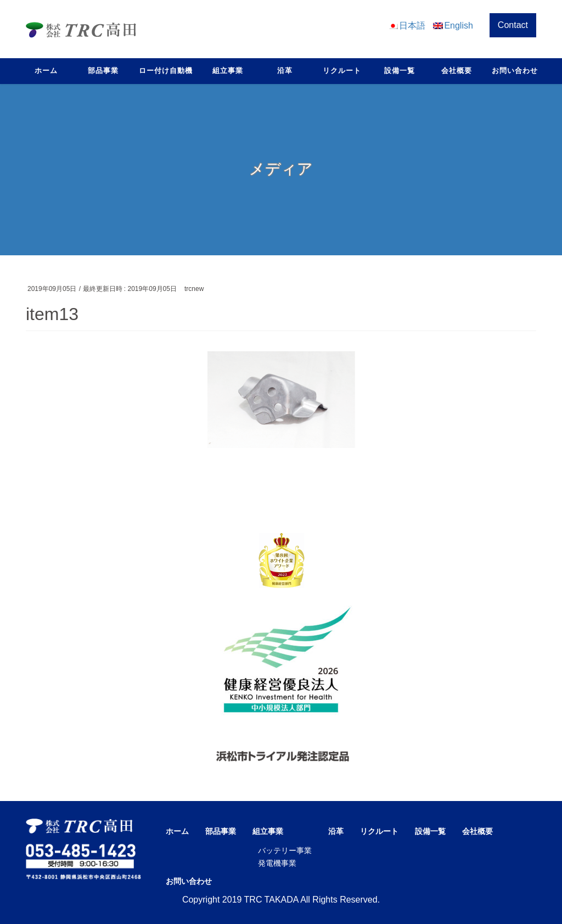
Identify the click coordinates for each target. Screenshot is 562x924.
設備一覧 (430, 831)
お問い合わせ (189, 881)
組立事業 (268, 831)
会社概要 (477, 831)
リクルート (379, 831)
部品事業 (221, 831)
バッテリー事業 (285, 850)
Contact (513, 25)
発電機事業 (277, 863)
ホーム (177, 831)
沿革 (336, 831)
